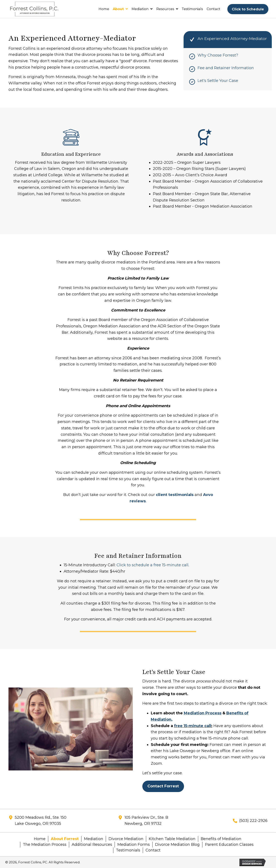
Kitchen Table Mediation (172, 839)
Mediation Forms (134, 845)
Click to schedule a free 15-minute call (152, 565)
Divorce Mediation (126, 839)
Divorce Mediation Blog (177, 845)
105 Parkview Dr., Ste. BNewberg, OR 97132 (146, 821)
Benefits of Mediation (222, 839)
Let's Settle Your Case (218, 81)
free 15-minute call (193, 726)
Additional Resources (92, 845)
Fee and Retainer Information (226, 68)
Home (40, 839)
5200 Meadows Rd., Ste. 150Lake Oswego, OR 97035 (41, 821)
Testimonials (128, 850)
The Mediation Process (45, 845)
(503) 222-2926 (253, 821)
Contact (153, 850)
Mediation (94, 839)
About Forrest (65, 839)
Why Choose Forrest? (218, 55)
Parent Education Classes (229, 845)
